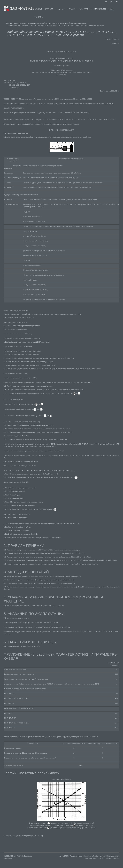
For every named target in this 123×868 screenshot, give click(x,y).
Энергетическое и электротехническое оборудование (34, 23)
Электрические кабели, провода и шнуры (71, 23)
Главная (9, 23)
